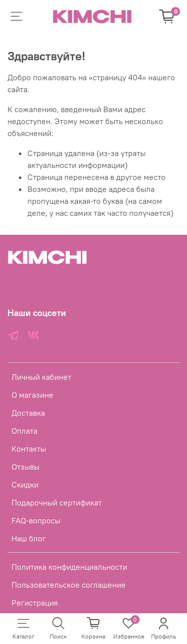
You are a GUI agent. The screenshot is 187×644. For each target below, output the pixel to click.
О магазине (32, 395)
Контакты (29, 449)
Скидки (25, 484)
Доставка (28, 413)
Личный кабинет (41, 377)
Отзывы (25, 467)
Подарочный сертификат (57, 502)
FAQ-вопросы (36, 520)
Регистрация (35, 603)
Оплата (24, 431)
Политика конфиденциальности (69, 567)
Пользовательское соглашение (69, 585)
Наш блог (29, 538)
